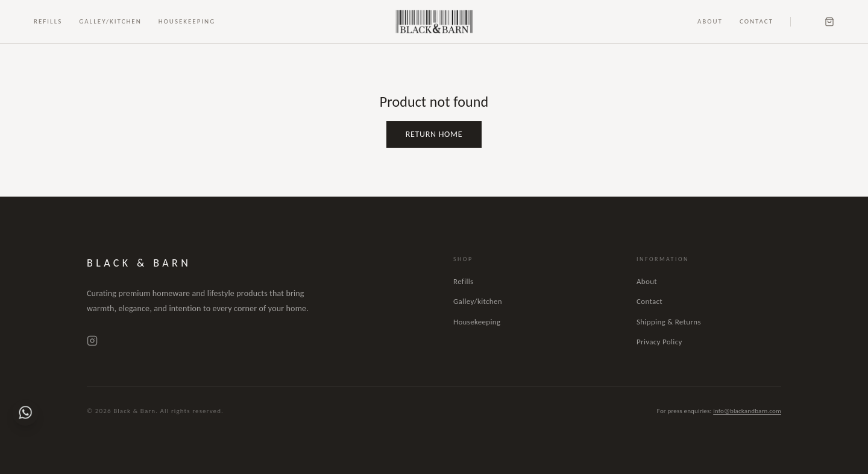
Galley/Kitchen (110, 21)
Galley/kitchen (478, 301)
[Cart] (829, 22)
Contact (756, 21)
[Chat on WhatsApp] (25, 412)
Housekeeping (187, 21)
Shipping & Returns (669, 322)
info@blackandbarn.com (747, 411)
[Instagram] (92, 341)
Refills (48, 21)
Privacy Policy (659, 342)
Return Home (434, 134)
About (710, 21)
